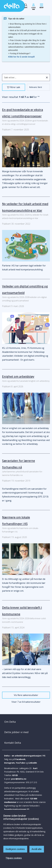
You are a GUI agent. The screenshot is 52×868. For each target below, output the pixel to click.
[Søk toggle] (26, 6)
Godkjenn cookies (15, 849)
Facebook (20, 759)
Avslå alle (37, 849)
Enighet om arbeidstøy (18, 376)
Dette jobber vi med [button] (16, 732)
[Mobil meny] (42, 6)
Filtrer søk (14, 88)
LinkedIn (33, 763)
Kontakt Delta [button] (13, 743)
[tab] (26, 722)
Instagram (9, 763)
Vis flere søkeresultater (26, 695)
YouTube (20, 763)
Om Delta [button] (10, 722)
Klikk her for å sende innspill (21, 57)
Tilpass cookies (14, 858)
